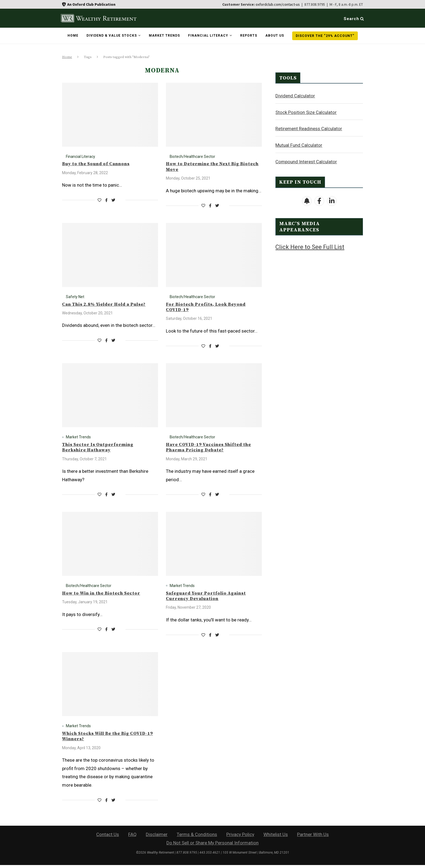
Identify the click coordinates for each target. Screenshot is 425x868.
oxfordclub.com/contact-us (278, 4)
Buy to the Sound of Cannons (99, 164)
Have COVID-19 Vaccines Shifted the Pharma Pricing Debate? (214, 449)
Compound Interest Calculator (306, 161)
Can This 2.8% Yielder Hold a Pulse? (109, 305)
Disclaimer (157, 837)
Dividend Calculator (295, 95)
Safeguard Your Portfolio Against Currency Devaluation (210, 598)
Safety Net (75, 297)
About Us (275, 36)
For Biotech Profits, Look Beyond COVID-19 (210, 308)
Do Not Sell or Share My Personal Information (212, 846)
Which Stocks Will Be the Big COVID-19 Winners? (110, 739)
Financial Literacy (208, 36)
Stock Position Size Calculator (306, 112)
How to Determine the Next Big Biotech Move (207, 167)
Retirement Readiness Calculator (309, 128)
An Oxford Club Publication (91, 4)
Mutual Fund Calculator (299, 145)
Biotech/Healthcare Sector (192, 157)
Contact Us (108, 837)
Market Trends (164, 36)
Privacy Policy (240, 837)
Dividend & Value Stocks (112, 36)
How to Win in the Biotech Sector (106, 595)
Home (73, 36)
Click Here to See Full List (310, 247)
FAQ (132, 837)
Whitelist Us (276, 837)
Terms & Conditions (197, 837)
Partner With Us (313, 837)
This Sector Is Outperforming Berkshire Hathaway (101, 449)
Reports (249, 36)
